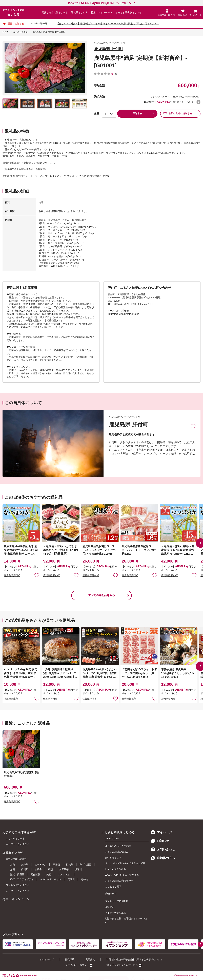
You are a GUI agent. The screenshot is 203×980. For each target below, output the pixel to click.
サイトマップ (47, 959)
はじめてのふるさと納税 (118, 846)
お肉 (12, 865)
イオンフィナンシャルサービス (121, 965)
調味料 (78, 869)
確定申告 (110, 907)
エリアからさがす (15, 838)
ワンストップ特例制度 (117, 901)
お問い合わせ (163, 849)
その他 (85, 879)
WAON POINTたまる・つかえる (122, 875)
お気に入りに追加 (193, 426)
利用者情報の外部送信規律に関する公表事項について (134, 959)
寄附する (137, 113)
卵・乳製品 (85, 865)
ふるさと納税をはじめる (128, 12)
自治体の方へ (163, 858)
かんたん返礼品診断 (115, 869)
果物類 (56, 865)
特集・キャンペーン (101, 12)
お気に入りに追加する (178, 114)
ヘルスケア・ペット (51, 879)
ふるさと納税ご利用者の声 (119, 881)
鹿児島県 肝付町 (109, 49)
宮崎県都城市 (129, 699)
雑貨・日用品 (17, 874)
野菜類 (70, 865)
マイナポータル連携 (115, 913)
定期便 (71, 879)
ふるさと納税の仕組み (117, 852)
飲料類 (25, 869)
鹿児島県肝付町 (12, 575)
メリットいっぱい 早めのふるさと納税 (125, 863)
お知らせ (160, 841)
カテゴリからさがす (16, 859)
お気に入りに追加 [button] (37, 575)
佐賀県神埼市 (50, 699)
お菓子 (38, 869)
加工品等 (64, 869)
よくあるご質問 (113, 887)
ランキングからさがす (18, 885)
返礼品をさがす (79, 12)
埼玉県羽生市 (11, 699)
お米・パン (40, 865)
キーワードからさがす (18, 844)
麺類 (50, 869)
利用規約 (90, 959)
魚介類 (25, 865)
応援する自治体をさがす (55, 12)
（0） (117, 74)
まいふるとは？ (113, 857)
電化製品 (35, 874)
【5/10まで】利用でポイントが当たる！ (100, 3)
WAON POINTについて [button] (198, 102)
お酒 (12, 869)
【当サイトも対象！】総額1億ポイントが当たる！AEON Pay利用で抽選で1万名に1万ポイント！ (108, 24)
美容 (49, 874)
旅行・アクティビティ (22, 879)
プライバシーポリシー (77, 965)
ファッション (65, 874)
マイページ (161, 832)
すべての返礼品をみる (101, 595)
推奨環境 (70, 959)
